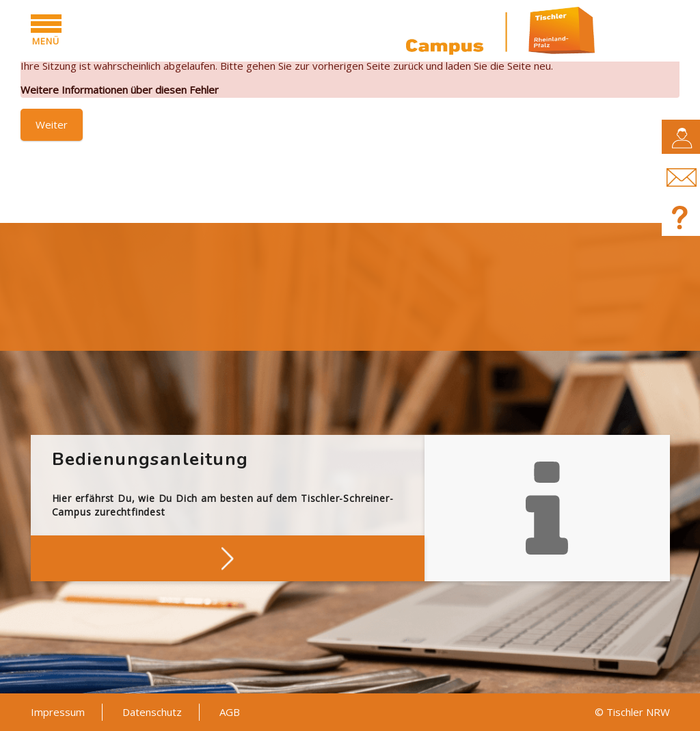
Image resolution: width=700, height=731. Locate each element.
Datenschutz (152, 712)
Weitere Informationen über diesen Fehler (120, 90)
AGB (230, 712)
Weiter (52, 124)
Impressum (58, 712)
